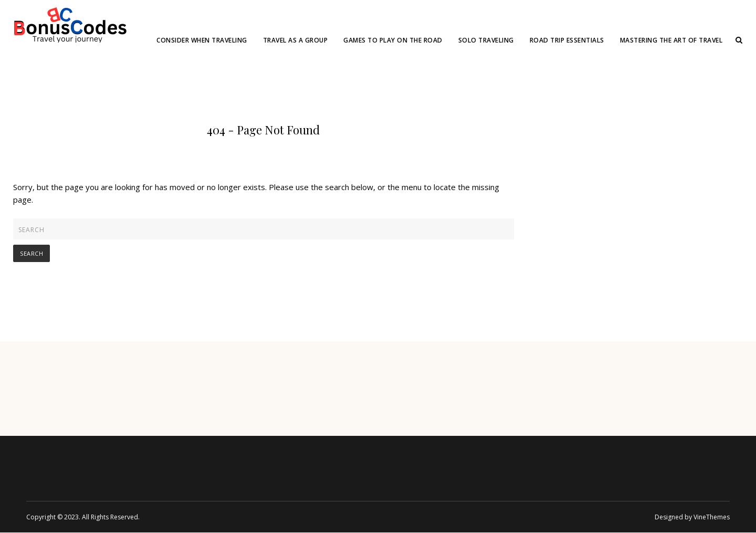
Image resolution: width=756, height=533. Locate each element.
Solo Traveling (486, 40)
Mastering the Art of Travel (671, 40)
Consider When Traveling (202, 40)
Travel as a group (296, 40)
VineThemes (712, 517)
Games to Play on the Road (393, 40)
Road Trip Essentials (567, 40)
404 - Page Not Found (263, 130)
